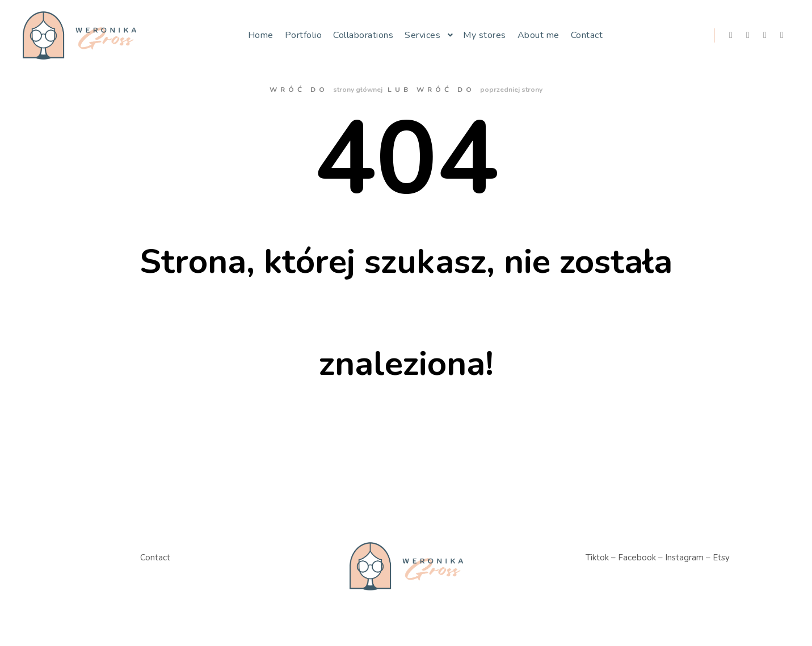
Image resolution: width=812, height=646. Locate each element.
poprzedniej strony (511, 90)
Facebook (637, 558)
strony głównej (358, 90)
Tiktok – (601, 558)
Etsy (721, 558)
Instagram (684, 558)
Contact (155, 558)
